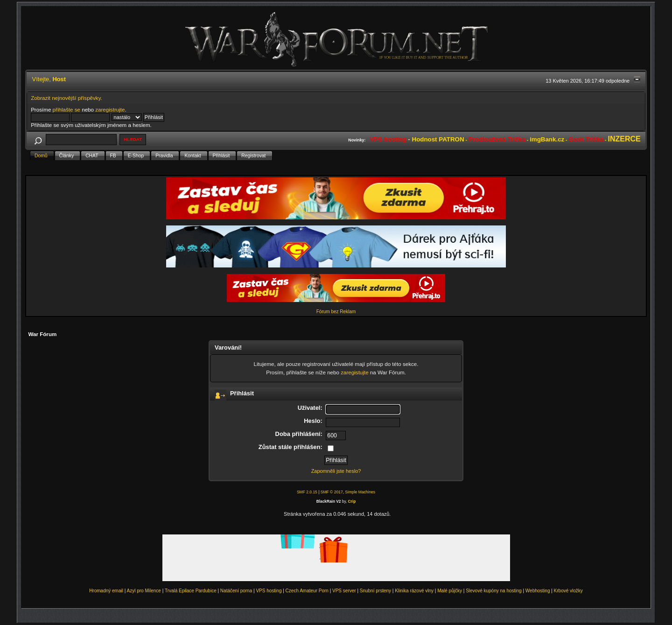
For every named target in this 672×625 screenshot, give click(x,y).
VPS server (344, 591)
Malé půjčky (450, 591)
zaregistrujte (110, 109)
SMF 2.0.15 (307, 492)
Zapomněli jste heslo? (336, 471)
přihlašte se (66, 109)
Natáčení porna (236, 591)
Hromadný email (106, 591)
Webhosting (538, 591)
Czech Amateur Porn (307, 591)
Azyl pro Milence (144, 591)
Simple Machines (360, 492)
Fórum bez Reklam (336, 312)
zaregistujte (354, 372)
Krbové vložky (568, 591)
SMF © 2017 (332, 492)
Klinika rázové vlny (414, 591)
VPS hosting (269, 591)
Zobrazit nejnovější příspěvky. (66, 98)
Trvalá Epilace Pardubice (191, 591)
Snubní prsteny (375, 591)
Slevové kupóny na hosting (494, 591)
